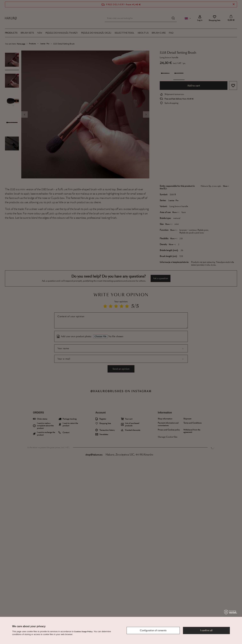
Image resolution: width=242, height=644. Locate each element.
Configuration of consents (153, 630)
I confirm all (206, 630)
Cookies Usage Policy (83, 632)
